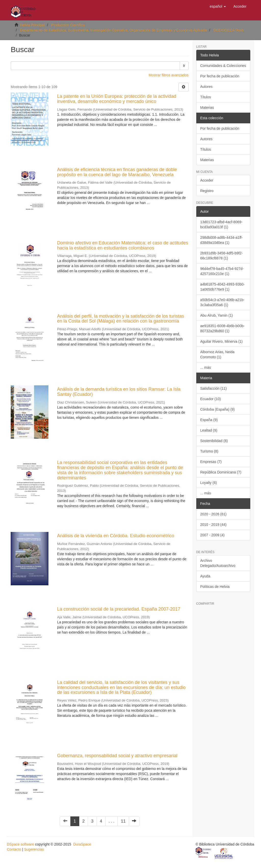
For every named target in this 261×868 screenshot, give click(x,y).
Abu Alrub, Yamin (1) (217, 315)
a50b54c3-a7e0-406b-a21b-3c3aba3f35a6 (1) (223, 302)
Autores (206, 87)
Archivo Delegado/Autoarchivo (218, 563)
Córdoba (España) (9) (218, 409)
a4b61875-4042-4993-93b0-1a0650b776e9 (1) (223, 287)
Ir (184, 66)
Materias (207, 108)
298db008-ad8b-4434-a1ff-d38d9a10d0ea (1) (221, 240)
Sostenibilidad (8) (214, 441)
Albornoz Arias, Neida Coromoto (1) (218, 354)
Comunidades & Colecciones (223, 66)
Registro (207, 191)
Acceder (207, 180)
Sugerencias (34, 849)
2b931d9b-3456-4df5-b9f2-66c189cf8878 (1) (222, 256)
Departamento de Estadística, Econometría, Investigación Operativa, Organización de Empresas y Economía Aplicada (114, 30)
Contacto (14, 849)
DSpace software (21, 844)
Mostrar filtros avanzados (168, 75)
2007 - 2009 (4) (213, 535)
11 (123, 821)
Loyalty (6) (209, 483)
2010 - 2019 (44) (214, 525)
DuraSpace (82, 844)
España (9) (209, 420)
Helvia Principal (32, 25)
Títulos (206, 97)
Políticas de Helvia (215, 587)
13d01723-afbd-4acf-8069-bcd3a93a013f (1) (221, 224)
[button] (218, 6)
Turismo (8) (209, 451)
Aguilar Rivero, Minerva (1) (222, 341)
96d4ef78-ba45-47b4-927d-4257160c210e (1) (222, 271)
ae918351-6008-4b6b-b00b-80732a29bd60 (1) (223, 328)
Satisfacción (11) (214, 388)
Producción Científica (68, 25)
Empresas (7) (211, 462)
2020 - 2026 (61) (214, 514)
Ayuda (205, 576)
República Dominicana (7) (221, 472)
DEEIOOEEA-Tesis (229, 30)
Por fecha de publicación (220, 76)
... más (206, 367)
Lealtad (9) (209, 430)
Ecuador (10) (211, 399)
